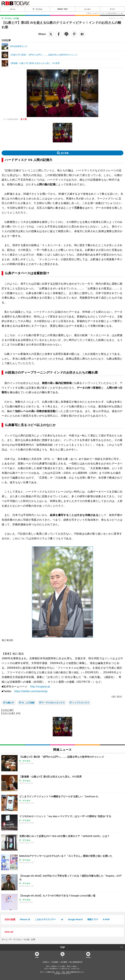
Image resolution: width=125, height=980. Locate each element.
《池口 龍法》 (117, 697)
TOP (63, 947)
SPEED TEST (62, 9)
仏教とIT (10, 703)
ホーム (13, 9)
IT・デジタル (38, 9)
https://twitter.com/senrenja (31, 691)
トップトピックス (81, 703)
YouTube (88, 957)
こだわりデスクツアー (45, 919)
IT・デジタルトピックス (53, 703)
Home (37, 957)
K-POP (106, 919)
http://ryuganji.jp (40, 687)
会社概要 (64, 962)
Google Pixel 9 (75, 919)
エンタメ (87, 9)
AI (62, 919)
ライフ (112, 9)
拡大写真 (65, 153)
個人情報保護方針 (76, 962)
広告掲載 (55, 962)
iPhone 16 (25, 919)
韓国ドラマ (93, 919)
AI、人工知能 (28, 703)
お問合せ (46, 962)
